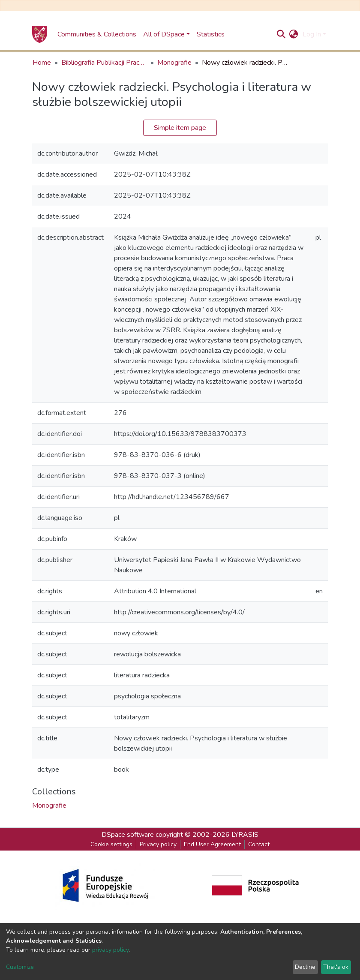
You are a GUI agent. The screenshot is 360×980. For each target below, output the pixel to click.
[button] (294, 34)
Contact (259, 844)
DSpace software (128, 835)
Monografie (174, 63)
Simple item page (180, 128)
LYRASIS (245, 835)
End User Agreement (212, 844)
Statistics (211, 34)
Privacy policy (158, 844)
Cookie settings (111, 844)
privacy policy (110, 950)
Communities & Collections (97, 34)
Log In (312, 34)
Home (42, 63)
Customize (20, 967)
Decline (305, 967)
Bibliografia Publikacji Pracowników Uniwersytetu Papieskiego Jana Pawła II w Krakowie (104, 63)
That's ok (336, 967)
